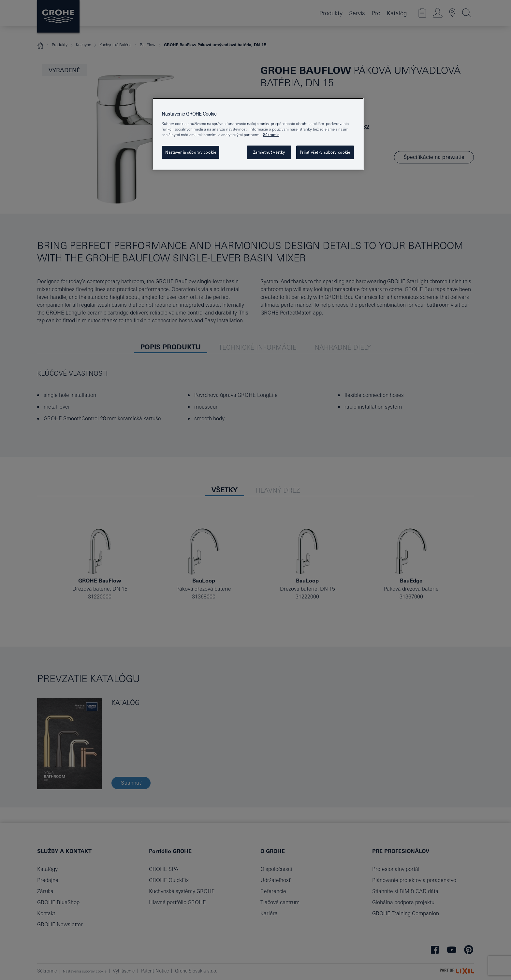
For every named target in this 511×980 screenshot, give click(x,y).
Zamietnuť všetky (269, 152)
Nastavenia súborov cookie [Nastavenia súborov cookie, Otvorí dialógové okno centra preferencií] (191, 152)
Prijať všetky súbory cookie (325, 152)
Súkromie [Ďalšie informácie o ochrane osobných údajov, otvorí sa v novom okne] (271, 135)
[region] (258, 134)
